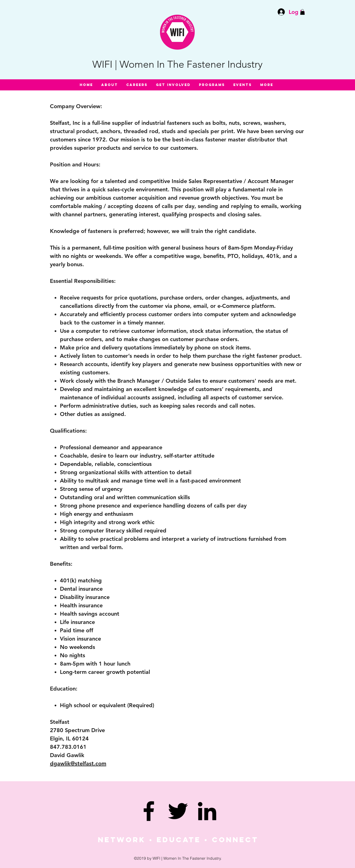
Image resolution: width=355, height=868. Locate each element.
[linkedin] (207, 811)
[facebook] (149, 811)
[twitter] (178, 811)
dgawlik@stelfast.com (78, 763)
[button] (302, 12)
